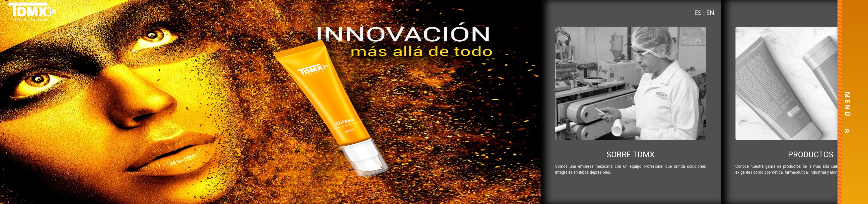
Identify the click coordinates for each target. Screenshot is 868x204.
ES (699, 13)
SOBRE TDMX (631, 155)
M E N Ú (847, 104)
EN (710, 13)
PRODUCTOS (811, 155)
